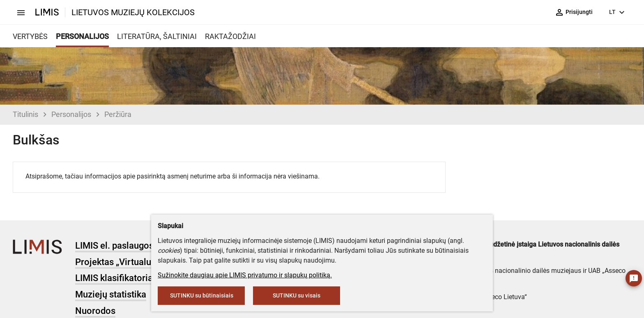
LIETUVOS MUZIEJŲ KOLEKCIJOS (133, 12)
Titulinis (25, 114)
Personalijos (71, 114)
